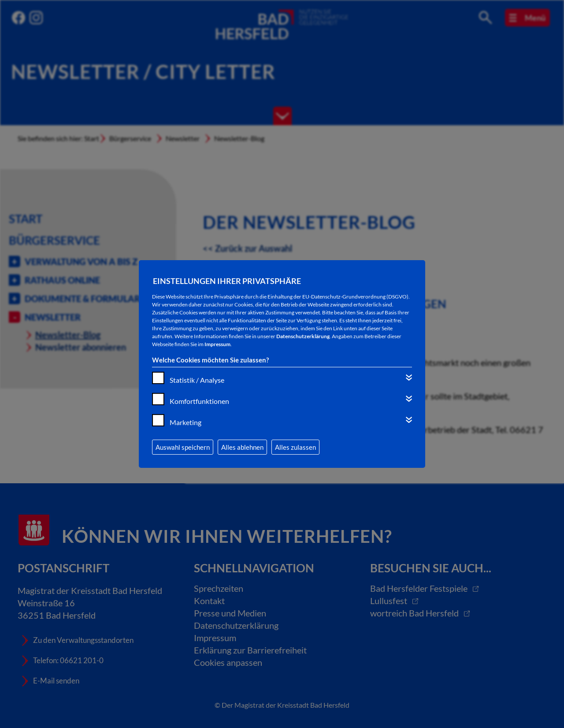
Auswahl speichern (183, 447)
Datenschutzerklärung (303, 336)
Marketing (186, 422)
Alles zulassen (295, 447)
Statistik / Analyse (197, 380)
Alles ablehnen (242, 447)
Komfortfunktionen (199, 401)
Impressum (217, 344)
